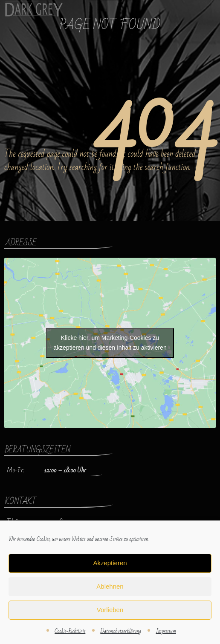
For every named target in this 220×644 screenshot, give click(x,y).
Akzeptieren (110, 563)
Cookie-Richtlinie (70, 631)
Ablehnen (110, 586)
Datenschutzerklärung (120, 631)
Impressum (166, 631)
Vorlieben (110, 610)
